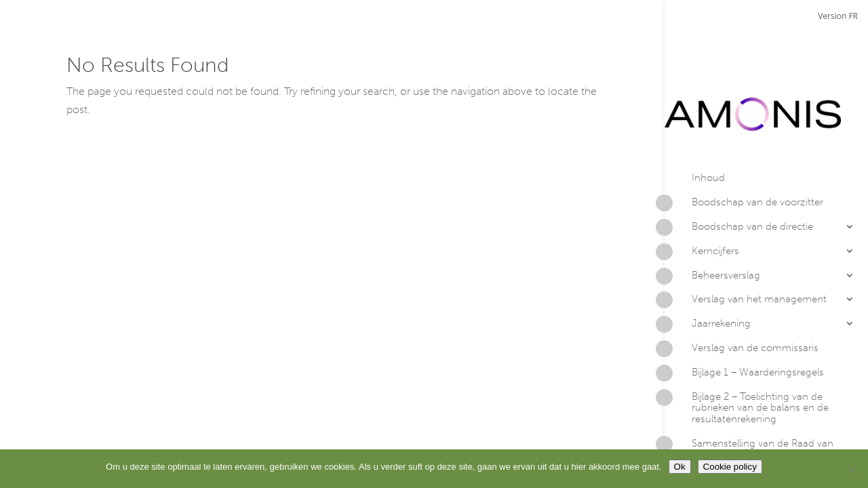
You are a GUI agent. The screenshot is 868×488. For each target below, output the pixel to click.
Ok (680, 467)
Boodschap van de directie (739, 175)
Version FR (838, 16)
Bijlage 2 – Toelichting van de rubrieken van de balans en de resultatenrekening (747, 354)
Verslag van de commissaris (742, 296)
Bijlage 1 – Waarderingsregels (744, 320)
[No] (851, 469)
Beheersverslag (712, 223)
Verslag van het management (746, 247)
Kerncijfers (702, 199)
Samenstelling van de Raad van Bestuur (749, 396)
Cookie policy (730, 467)
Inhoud (708, 124)
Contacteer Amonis (723, 427)
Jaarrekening (708, 272)
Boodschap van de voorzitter (744, 150)
